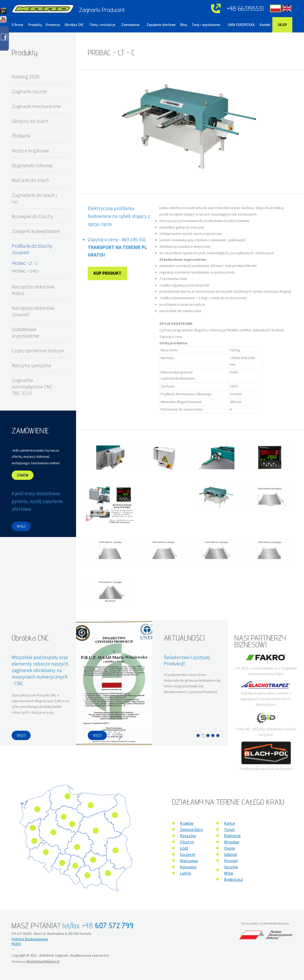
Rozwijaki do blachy (32, 216)
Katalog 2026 (26, 76)
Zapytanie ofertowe (161, 25)
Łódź (184, 848)
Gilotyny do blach (30, 121)
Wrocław (232, 842)
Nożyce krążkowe (30, 150)
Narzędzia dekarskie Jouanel (33, 311)
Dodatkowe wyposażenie (25, 332)
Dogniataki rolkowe (32, 165)
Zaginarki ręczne (29, 91)
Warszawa (189, 861)
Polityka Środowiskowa (30, 939)
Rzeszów (188, 836)
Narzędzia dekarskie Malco (33, 290)
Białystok (232, 836)
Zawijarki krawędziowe (36, 231)
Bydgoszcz (234, 879)
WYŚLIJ (21, 526)
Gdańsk (231, 854)
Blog (184, 25)
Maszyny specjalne (31, 365)
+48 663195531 (245, 8)
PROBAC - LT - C (25, 263)
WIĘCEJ (21, 735)
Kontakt (265, 25)
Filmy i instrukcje (103, 25)
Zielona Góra (191, 829)
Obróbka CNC (74, 25)
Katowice (188, 867)
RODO (16, 944)
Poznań (231, 861)
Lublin (185, 873)
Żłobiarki (21, 136)
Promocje (53, 25)
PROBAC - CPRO (25, 271)
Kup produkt (107, 273)
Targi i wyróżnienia (206, 25)
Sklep (282, 25)
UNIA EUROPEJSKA (241, 25)
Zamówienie (130, 25)
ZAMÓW (23, 475)
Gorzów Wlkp (231, 870)
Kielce (229, 823)
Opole (229, 848)
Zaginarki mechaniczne (36, 106)
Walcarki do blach (31, 180)
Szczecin (188, 854)
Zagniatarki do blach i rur (34, 198)
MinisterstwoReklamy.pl (43, 961)
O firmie (17, 25)
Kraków (187, 823)
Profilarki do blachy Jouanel (32, 249)
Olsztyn (187, 842)
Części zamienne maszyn (38, 350)
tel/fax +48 (98, 925)
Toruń (229, 829)
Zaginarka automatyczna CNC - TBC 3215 (33, 387)
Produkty (35, 25)
